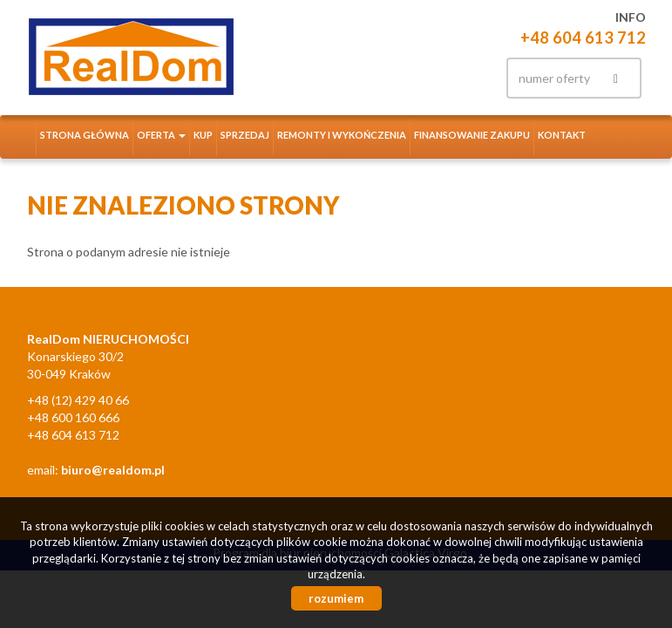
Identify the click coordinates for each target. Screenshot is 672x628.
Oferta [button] (161, 135)
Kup (203, 135)
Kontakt (562, 135)
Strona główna (85, 135)
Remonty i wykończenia (342, 135)
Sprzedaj (245, 135)
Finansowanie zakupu (472, 135)
